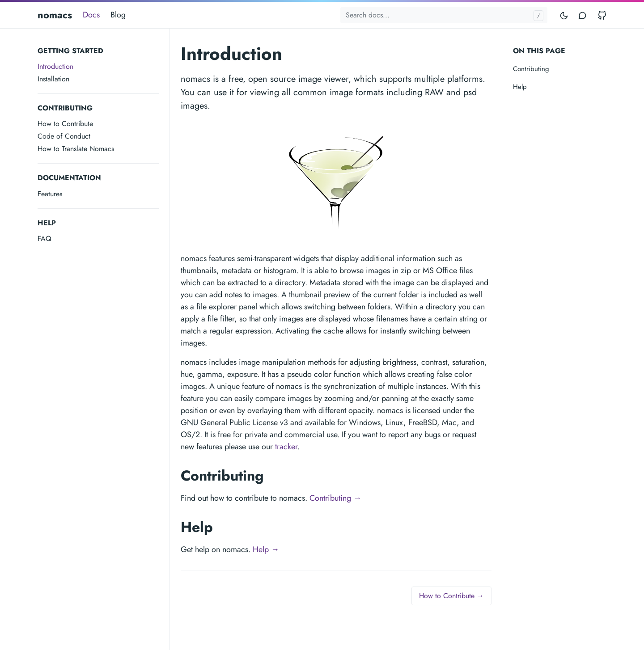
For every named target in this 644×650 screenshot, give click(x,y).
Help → (266, 549)
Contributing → (335, 498)
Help (520, 87)
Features (50, 194)
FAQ (44, 238)
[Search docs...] (444, 15)
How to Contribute (65, 124)
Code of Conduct (64, 136)
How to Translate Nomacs (76, 149)
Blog (118, 15)
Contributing (531, 69)
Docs (91, 15)
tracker (286, 447)
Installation (53, 79)
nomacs (55, 15)
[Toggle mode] (564, 15)
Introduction (55, 66)
